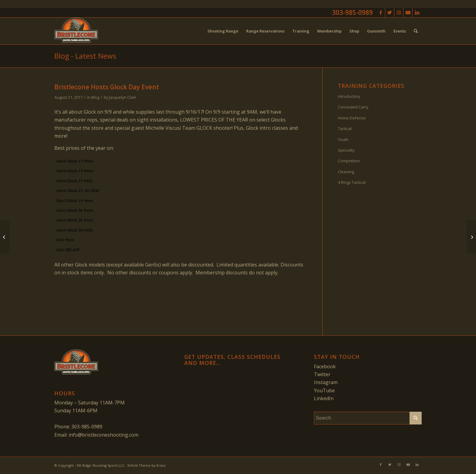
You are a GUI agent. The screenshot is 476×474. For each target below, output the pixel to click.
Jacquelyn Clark (123, 97)
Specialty (346, 150)
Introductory (349, 96)
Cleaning (346, 172)
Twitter (322, 374)
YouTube (324, 390)
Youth (343, 139)
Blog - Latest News (85, 56)
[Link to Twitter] (390, 12)
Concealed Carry (353, 107)
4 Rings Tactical (352, 182)
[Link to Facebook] (381, 12)
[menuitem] (223, 31)
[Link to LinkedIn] (417, 12)
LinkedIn (324, 398)
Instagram (326, 382)
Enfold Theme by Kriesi (146, 465)
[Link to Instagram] (399, 12)
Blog (95, 97)
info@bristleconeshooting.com (104, 435)
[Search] (416, 31)
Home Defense (352, 118)
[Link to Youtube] (408, 12)
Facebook (325, 366)
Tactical (345, 129)
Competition (349, 161)
